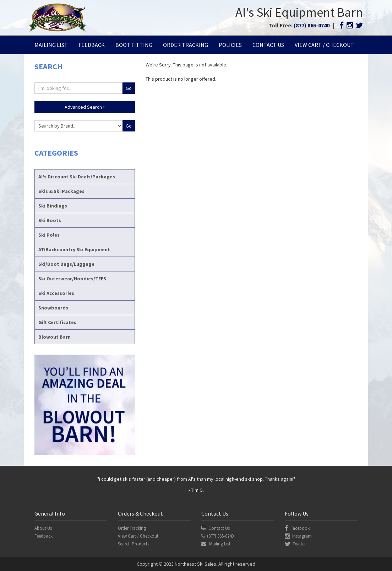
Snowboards (53, 308)
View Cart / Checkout (324, 45)
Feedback (92, 45)
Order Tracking (186, 45)
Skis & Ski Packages (61, 191)
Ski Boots (50, 220)
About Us (43, 528)
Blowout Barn (55, 337)
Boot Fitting (134, 45)
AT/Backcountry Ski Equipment (74, 249)
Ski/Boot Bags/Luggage (66, 264)
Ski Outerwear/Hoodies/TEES (72, 279)
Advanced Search (85, 107)
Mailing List (51, 45)
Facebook (297, 528)
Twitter (295, 544)
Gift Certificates (57, 322)
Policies (230, 45)
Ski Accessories (56, 293)
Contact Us (268, 45)
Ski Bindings (53, 206)
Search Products (134, 544)
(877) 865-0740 (312, 25)
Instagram (298, 536)
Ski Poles (49, 235)
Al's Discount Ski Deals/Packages (77, 177)
